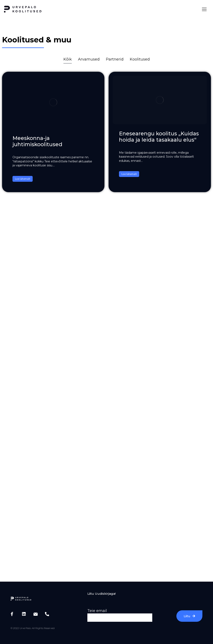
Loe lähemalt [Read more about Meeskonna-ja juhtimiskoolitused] (23, 179)
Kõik (68, 59)
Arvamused (89, 59)
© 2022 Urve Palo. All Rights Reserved (33, 628)
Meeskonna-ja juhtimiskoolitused (37, 141)
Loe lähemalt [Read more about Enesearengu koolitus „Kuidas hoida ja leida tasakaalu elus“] (129, 174)
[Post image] (53, 102)
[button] (204, 9)
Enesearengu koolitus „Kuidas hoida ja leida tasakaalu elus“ (159, 137)
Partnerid (115, 59)
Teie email (97, 611)
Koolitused (140, 59)
